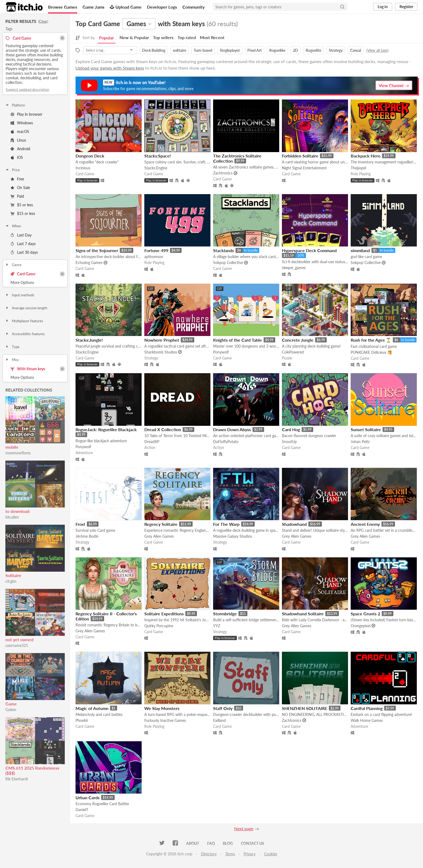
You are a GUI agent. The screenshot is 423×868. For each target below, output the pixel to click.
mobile (12, 447)
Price (12, 170)
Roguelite (313, 50)
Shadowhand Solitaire (303, 614)
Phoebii (82, 720)
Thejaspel (358, 168)
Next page (244, 828)
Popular (106, 38)
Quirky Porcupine (159, 626)
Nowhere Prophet (162, 340)
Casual (356, 50)
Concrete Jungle (298, 340)
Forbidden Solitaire (300, 156)
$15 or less (23, 213)
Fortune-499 (156, 250)
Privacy (250, 854)
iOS (17, 157)
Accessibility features (25, 334)
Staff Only (223, 708)
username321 (17, 645)
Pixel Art (255, 50)
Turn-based (203, 50)
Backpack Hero (366, 156)
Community (193, 7)
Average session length (26, 308)
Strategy (336, 50)
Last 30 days (24, 252)
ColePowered (293, 352)
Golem (11, 710)
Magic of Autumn (92, 708)
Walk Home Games (367, 720)
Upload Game (126, 7)
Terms (230, 854)
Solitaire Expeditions (164, 614)
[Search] (342, 7)
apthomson (154, 257)
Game (11, 704)
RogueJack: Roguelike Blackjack (106, 429)
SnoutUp (289, 442)
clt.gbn (11, 581)
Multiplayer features (24, 321)
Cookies (271, 854)
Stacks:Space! (158, 156)
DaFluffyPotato (226, 442)
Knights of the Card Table (238, 340)
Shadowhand (294, 524)
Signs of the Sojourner (97, 250)
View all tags (377, 50)
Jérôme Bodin (87, 536)
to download (17, 511)
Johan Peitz (360, 442)
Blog (228, 843)
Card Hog (291, 429)
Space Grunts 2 (365, 614)
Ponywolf (221, 352)
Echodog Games (89, 263)
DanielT (82, 810)
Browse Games (63, 7)
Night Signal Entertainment (304, 168)
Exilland (219, 720)
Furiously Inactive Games (165, 720)
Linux (18, 140)
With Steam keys (28, 369)
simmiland (360, 250)
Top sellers (163, 37)
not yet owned (19, 639)
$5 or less (22, 205)
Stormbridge (225, 614)
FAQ (211, 843)
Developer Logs (162, 7)
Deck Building (154, 50)
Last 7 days (23, 244)
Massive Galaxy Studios (233, 536)
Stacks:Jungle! (89, 340)
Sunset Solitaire (366, 429)
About (193, 843)
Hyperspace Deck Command (309, 250)
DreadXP (152, 442)
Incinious (83, 168)
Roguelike (277, 50)
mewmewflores (18, 453)
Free (17, 179)
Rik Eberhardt (17, 779)
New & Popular (134, 37)
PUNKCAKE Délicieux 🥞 (371, 352)
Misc (12, 360)
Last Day (21, 235)
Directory (209, 854)
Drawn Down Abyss (232, 429)
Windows (22, 123)
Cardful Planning (367, 708)
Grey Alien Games (159, 536)
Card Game (23, 274)
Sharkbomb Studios (161, 352)
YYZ (217, 626)
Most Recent (212, 37)
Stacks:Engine (156, 168)
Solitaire (13, 575)
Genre (13, 265)
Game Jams (93, 7)
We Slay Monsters (162, 708)
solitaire (180, 50)
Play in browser (26, 114)
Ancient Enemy (365, 524)
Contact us (253, 843)
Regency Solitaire (161, 524)
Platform (15, 105)
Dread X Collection (163, 429)
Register (406, 7)
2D (296, 50)
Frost (80, 524)
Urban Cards (88, 797)
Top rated (187, 37)
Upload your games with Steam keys (110, 68)
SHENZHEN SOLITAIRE (305, 708)
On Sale (20, 188)
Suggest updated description (27, 90)
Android (20, 149)
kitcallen (12, 517)
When (13, 226)
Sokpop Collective (228, 263)
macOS (20, 131)
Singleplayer (230, 50)
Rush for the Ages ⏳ (371, 340)
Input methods (20, 295)
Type (12, 347)
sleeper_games (294, 268)
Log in (383, 7)
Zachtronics (223, 173)
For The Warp (226, 524)
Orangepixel (361, 626)
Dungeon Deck (90, 156)
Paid (17, 196)
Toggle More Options (35, 283)
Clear (43, 21)
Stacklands (224, 250)
